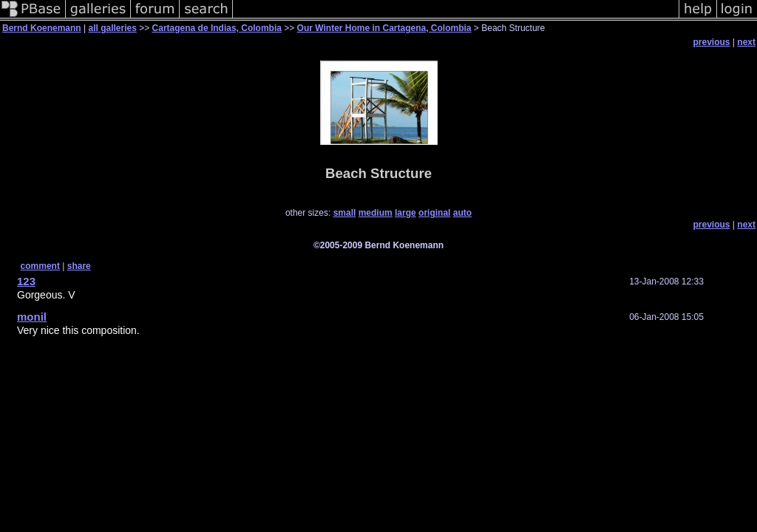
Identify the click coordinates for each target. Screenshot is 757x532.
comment (40, 266)
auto (462, 213)
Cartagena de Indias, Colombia (217, 28)
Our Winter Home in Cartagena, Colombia (384, 28)
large (405, 213)
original (434, 213)
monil (32, 317)
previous (712, 42)
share (79, 266)
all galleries (112, 28)
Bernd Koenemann (42, 28)
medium (376, 213)
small (345, 213)
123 (26, 281)
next (746, 42)
